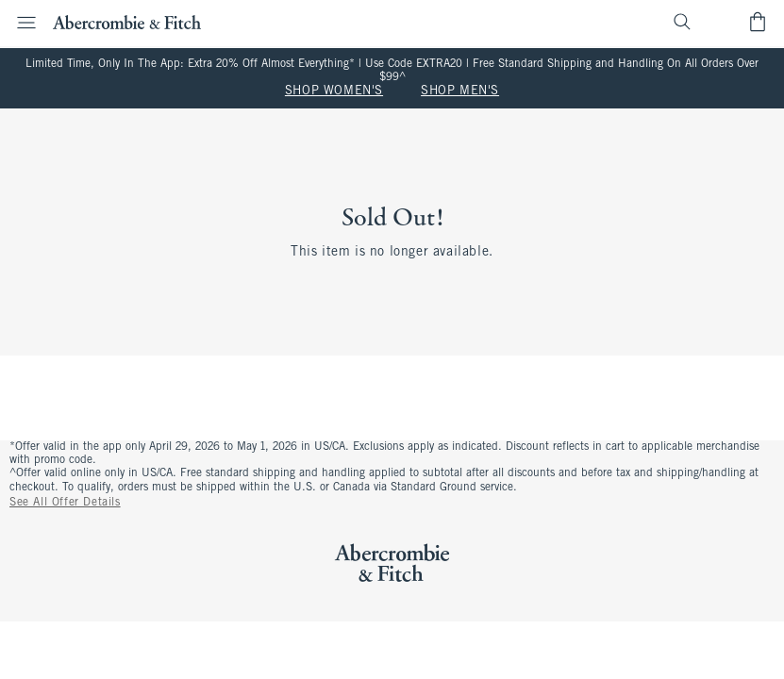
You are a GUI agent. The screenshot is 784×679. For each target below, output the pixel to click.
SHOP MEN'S (460, 91)
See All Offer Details (65, 503)
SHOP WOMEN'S (334, 91)
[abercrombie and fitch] (127, 22)
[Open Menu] (21, 23)
